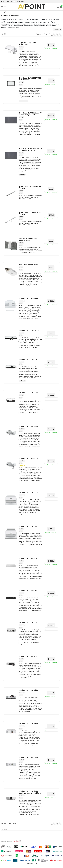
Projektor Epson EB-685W (28, 426)
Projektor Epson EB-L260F (28, 757)
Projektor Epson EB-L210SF (29, 690)
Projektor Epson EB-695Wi (28, 459)
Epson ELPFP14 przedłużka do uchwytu (30, 213)
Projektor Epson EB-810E (28, 558)
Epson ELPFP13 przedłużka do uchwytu (30, 188)
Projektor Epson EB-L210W (28, 724)
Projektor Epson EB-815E (28, 591)
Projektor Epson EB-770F (28, 526)
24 (47, 34)
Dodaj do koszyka (51, 49)
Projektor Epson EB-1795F (28, 360)
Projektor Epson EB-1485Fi (28, 299)
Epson (21, 49)
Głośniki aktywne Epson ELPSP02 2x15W (28, 240)
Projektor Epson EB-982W (28, 623)
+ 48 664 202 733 (10, 1)
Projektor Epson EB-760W (28, 493)
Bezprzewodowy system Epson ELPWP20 (28, 43)
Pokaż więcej (57, 29)
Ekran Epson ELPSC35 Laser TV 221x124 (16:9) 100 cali (30, 114)
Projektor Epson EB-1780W (29, 331)
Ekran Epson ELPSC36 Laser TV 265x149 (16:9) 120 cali (30, 149)
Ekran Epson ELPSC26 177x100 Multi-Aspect (30, 79)
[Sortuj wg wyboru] (41, 34)
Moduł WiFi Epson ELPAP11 (28, 265)
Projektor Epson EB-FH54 (28, 656)
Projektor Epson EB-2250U (28, 393)
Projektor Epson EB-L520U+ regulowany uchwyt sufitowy (30, 792)
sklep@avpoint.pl (21, 1)
